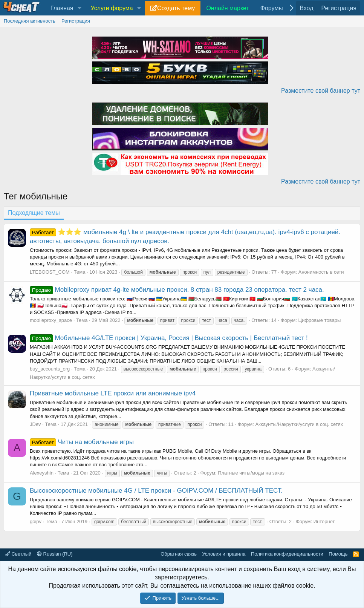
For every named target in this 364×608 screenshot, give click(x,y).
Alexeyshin (42, 473)
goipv (36, 521)
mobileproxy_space (51, 320)
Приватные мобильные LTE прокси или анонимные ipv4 (113, 393)
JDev (35, 424)
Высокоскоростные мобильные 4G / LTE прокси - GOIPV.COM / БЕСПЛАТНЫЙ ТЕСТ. (156, 491)
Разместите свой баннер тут (321, 91)
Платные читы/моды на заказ (251, 473)
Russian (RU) (55, 554)
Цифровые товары (320, 320)
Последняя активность (30, 21)
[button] (79, 8)
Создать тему (176, 8)
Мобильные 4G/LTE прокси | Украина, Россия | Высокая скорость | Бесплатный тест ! (169, 338)
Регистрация (76, 21)
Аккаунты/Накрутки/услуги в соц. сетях (299, 424)
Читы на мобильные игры (82, 442)
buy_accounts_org (50, 369)
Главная (62, 8)
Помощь (338, 554)
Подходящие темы (34, 213)
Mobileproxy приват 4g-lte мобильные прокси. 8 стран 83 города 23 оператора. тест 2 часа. (177, 290)
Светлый (18, 554)
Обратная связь (179, 554)
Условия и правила (224, 554)
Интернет (324, 521)
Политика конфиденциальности (287, 554)
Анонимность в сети (321, 272)
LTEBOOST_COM (50, 272)
